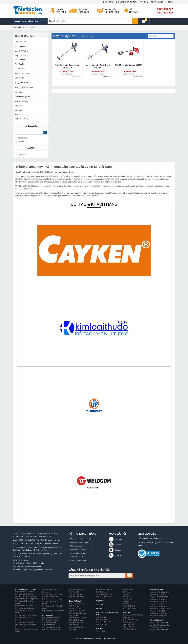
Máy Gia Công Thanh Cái (78, 622)
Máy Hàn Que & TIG (130, 601)
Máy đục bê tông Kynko (158, 613)
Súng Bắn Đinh (21, 46)
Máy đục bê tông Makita (158, 606)
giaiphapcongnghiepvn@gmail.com (39, 569)
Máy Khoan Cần (129, 622)
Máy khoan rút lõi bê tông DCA (26, 615)
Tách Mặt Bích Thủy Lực (78, 618)
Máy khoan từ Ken (49, 625)
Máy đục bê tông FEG (158, 611)
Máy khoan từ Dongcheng (51, 627)
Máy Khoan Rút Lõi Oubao (25, 608)
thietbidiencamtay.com (92, 638)
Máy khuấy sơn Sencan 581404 (129, 65)
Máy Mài (18, 110)
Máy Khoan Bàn (129, 627)
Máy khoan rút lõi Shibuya (24, 622)
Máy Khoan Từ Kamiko (50, 620)
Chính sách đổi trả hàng (79, 549)
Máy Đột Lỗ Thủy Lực (77, 611)
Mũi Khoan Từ (74, 592)
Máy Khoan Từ (48, 615)
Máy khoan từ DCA (76, 594)
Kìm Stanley (20, 64)
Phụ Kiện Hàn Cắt (129, 608)
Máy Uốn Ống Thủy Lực (78, 613)
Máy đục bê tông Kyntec (159, 616)
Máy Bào (18, 106)
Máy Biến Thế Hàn (130, 606)
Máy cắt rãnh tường (157, 620)
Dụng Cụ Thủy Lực (76, 601)
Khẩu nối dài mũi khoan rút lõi (26, 596)
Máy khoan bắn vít (130, 629)
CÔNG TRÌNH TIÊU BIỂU (127, 2)
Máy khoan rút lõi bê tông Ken (53, 594)
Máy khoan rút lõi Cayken (24, 606)
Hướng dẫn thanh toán (79, 557)
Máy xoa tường (101, 620)
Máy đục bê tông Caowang (159, 592)
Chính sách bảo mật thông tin (81, 539)
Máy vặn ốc (20, 78)
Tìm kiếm (135, 21)
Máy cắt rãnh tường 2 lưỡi (159, 623)
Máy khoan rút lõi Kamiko (24, 594)
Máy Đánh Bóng (21, 118)
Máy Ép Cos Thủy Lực (77, 604)
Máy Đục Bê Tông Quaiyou (160, 597)
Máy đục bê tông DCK (158, 594)
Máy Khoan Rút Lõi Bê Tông (26, 589)
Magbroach (100, 601)
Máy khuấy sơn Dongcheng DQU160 (98, 66)
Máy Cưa (19, 92)
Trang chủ (17, 27)
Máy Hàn (99, 629)
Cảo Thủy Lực (101, 592)
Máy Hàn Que (128, 599)
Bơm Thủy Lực (74, 629)
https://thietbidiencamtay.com (33, 567)
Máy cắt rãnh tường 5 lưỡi (159, 630)
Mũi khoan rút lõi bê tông (51, 597)
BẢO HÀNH (108, 2)
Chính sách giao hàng (78, 546)
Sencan (19, 142)
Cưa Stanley (20, 68)
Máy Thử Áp (73, 615)
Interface (99, 605)
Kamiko (99, 608)
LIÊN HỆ (170, 2)
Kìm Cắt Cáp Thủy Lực (104, 590)
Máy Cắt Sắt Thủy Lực (104, 597)
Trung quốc (21, 154)
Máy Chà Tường (21, 51)
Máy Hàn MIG (128, 597)
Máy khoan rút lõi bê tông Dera (53, 611)
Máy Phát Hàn (101, 631)
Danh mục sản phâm (29, 21)
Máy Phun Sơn (101, 617)
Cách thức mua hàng (78, 560)
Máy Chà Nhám (21, 55)
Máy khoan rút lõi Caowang (25, 592)
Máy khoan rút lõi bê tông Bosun (27, 599)
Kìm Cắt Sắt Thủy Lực (104, 594)
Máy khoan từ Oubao (50, 622)
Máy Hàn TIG (128, 604)
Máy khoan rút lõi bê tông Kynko (53, 599)
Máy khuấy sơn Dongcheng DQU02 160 (67, 66)
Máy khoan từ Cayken (77, 590)
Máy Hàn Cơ (128, 594)
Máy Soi (18, 114)
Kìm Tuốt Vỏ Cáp (75, 625)
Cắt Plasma (127, 592)
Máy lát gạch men (22, 73)
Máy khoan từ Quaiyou (77, 597)
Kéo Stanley (20, 60)
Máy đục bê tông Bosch (158, 604)
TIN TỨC (144, 2)
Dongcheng (21, 138)
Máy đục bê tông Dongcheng (160, 609)
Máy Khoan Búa (129, 624)
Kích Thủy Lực (74, 606)
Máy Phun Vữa (101, 624)
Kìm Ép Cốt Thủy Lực (77, 608)
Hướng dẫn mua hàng (78, 553)
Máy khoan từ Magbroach (51, 618)
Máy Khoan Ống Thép (131, 620)
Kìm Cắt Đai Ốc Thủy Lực (78, 627)
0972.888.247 (165, 9)
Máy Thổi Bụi (20, 42)
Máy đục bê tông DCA (158, 599)
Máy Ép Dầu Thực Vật (24, 87)
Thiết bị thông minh (23, 97)
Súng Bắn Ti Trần (22, 83)
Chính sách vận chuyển (79, 542)
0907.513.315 (165, 13)
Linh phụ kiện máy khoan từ (52, 629)
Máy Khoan (127, 612)
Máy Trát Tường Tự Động (105, 622)
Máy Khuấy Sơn (31, 27)
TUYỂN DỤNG (157, 2)
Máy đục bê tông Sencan (159, 601)
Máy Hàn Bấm (128, 590)
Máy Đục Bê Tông (157, 590)
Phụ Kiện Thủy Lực (76, 620)
